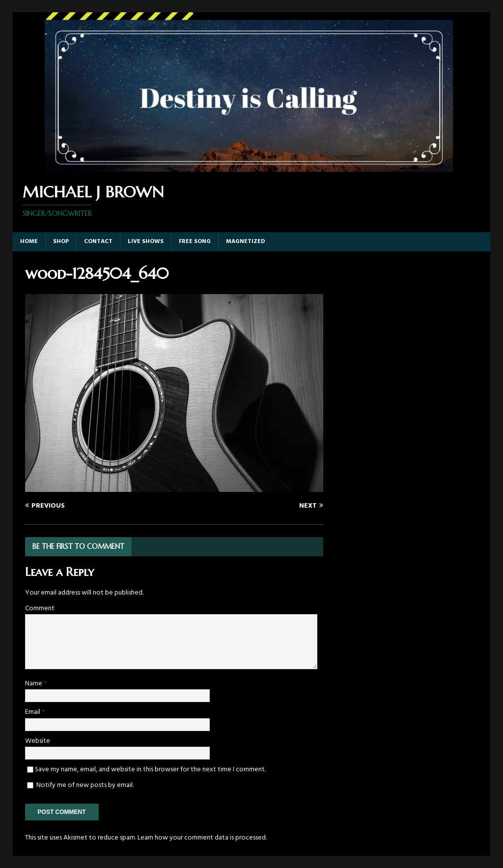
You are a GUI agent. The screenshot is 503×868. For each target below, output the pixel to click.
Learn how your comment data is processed (202, 838)
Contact (98, 242)
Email (33, 712)
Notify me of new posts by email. (85, 785)
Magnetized (246, 242)
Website (38, 741)
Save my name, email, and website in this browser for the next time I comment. (150, 770)
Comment (40, 609)
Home (29, 242)
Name (34, 684)
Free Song (195, 242)
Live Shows (146, 242)
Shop (61, 242)
